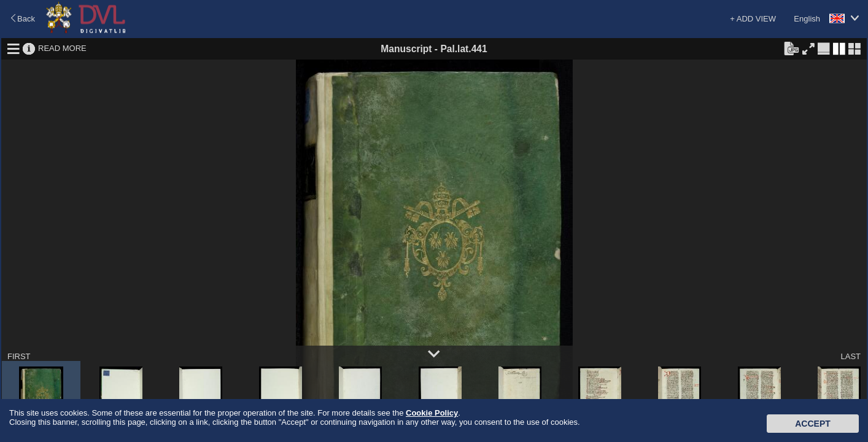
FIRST (19, 356)
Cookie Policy (432, 413)
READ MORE (62, 48)
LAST (851, 356)
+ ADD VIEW (753, 19)
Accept (813, 424)
